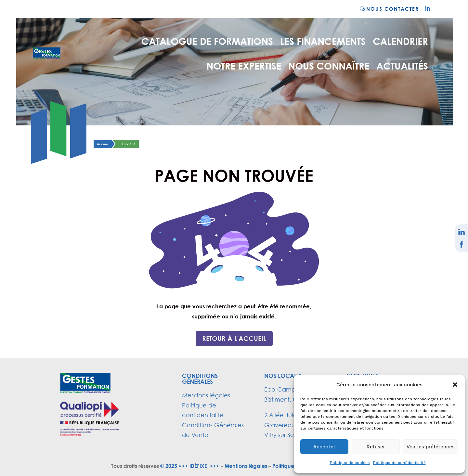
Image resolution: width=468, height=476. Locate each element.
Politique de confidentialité (399, 463)
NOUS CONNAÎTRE (329, 66)
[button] (455, 385)
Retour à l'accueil (234, 338)
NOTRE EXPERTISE (244, 66)
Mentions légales (206, 395)
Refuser (376, 447)
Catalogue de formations (207, 41)
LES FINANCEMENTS (323, 41)
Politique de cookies (350, 463)
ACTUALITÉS (402, 66)
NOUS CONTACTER (393, 9)
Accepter (324, 447)
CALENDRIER (400, 41)
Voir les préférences (431, 447)
